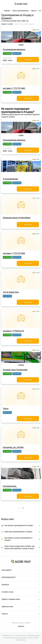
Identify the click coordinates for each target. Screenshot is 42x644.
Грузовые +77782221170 (13, 331)
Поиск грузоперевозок (20, 11)
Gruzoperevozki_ (10, 486)
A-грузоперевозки (10, 179)
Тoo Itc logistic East (11, 292)
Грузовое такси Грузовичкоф (15, 370)
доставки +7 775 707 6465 (14, 88)
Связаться (28, 60)
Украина (21, 626)
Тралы (6, 409)
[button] (20, 45)
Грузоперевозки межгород (14, 50)
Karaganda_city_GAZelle (13, 447)
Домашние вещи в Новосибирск (17, 218)
